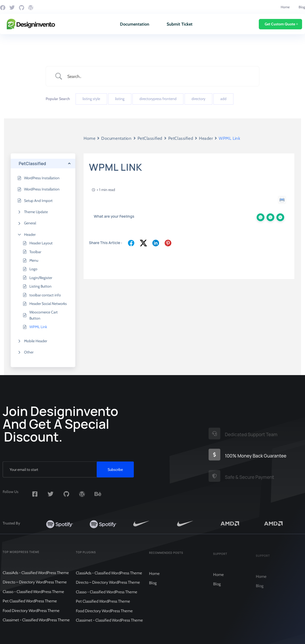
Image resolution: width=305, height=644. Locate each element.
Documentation (135, 24)
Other (29, 352)
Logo (33, 269)
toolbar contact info (45, 295)
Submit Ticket (180, 24)
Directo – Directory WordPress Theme (35, 587)
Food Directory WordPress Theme (31, 615)
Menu (34, 260)
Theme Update (36, 212)
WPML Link (38, 327)
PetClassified (150, 138)
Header (30, 234)
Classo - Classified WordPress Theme (33, 596)
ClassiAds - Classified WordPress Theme (36, 577)
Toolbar (35, 252)
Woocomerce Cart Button (44, 315)
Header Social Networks (48, 304)
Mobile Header (36, 341)
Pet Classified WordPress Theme (30, 606)
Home (285, 7)
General (30, 223)
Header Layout (41, 243)
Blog (302, 7)
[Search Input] (159, 76)
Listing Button (40, 286)
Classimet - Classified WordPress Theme (36, 625)
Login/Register (41, 278)
